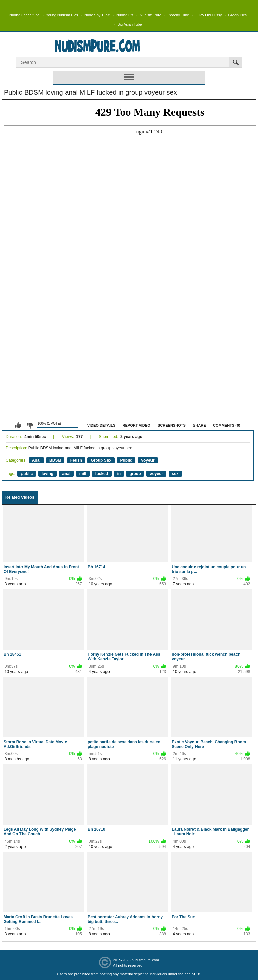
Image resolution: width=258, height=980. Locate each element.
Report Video (137, 425)
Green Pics (238, 15)
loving (48, 474)
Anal (36, 460)
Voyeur (148, 460)
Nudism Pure (150, 15)
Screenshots (172, 425)
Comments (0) (227, 425)
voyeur (156, 474)
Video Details (101, 425)
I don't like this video (30, 425)
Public (126, 460)
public (27, 474)
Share (199, 425)
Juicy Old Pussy (209, 15)
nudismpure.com (145, 960)
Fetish (76, 460)
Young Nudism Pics (62, 15)
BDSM (55, 460)
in (119, 474)
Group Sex (101, 460)
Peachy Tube (178, 15)
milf (83, 474)
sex (175, 474)
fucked (102, 474)
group (135, 474)
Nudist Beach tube (25, 15)
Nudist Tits (125, 15)
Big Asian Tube (130, 24)
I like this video (18, 425)
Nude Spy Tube (97, 15)
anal (66, 474)
